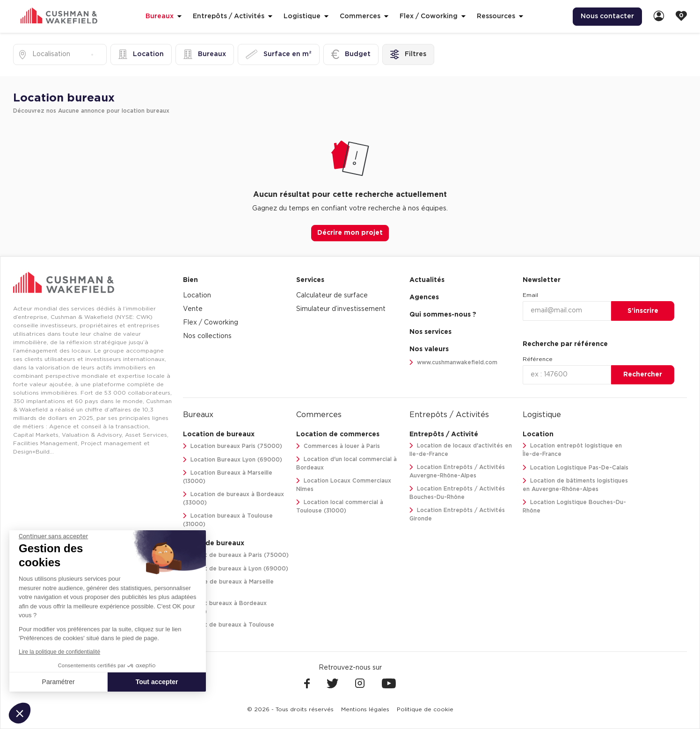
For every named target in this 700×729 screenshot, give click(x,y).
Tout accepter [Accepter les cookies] (157, 682)
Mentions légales (365, 709)
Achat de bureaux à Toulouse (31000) (229, 629)
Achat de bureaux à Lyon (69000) (236, 569)
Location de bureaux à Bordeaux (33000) (233, 499)
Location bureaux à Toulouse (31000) (228, 520)
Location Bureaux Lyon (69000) (233, 460)
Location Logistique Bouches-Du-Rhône (574, 507)
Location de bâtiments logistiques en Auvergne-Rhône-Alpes (575, 485)
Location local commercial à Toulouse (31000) (340, 507)
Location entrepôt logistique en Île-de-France (572, 450)
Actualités (427, 280)
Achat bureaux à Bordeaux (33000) (225, 608)
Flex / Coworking (211, 323)
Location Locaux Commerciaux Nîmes (344, 485)
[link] (659, 17)
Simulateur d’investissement (341, 309)
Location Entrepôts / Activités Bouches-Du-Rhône (457, 493)
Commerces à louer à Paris (338, 446)
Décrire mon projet (350, 233)
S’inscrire (643, 311)
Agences (424, 297)
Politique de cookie (425, 709)
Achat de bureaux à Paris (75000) (236, 555)
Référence (538, 359)
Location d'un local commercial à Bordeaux (346, 464)
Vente (193, 309)
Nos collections (207, 336)
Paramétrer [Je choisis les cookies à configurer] (58, 682)
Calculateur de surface (332, 296)
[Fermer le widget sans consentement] (53, 536)
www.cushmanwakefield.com (453, 363)
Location (197, 296)
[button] (20, 713)
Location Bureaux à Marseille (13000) (228, 477)
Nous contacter (607, 16)
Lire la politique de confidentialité (59, 652)
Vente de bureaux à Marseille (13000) (228, 586)
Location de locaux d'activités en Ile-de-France (461, 450)
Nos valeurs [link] (429, 349)
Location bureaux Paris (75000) (233, 446)
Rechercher (643, 375)
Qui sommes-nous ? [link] (443, 315)
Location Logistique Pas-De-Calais (576, 468)
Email (530, 295)
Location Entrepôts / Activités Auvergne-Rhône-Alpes (457, 472)
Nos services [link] (430, 332)
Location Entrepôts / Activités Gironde (457, 515)
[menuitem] (607, 17)
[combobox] (33, 54)
